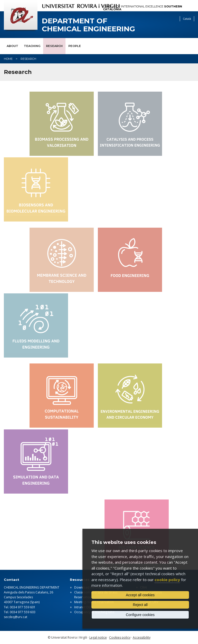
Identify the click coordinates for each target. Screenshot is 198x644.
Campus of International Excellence (143, 8)
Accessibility (142, 637)
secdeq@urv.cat (16, 617)
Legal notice (98, 637)
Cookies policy (120, 637)
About (12, 46)
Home (8, 59)
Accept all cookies (140, 595)
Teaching (32, 46)
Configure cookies (140, 615)
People (75, 46)
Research (54, 46)
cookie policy (167, 580)
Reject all (140, 605)
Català (187, 19)
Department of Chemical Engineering (88, 25)
